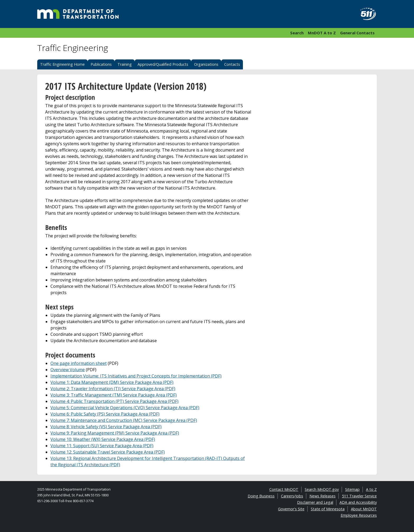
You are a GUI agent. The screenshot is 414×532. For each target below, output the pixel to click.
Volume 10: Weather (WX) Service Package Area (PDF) (103, 439)
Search (297, 33)
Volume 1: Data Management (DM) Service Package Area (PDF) (112, 382)
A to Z (371, 489)
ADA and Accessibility (358, 502)
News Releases (323, 496)
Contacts (232, 64)
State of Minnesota (328, 509)
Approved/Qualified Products (163, 64)
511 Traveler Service (359, 496)
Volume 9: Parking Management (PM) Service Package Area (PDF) (115, 433)
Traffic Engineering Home (62, 64)
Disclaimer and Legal (315, 502)
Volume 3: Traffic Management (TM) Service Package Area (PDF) (114, 395)
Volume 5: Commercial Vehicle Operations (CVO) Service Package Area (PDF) (125, 408)
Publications (101, 64)
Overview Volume (68, 370)
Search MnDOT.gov (322, 489)
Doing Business (261, 496)
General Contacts (357, 33)
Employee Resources (359, 515)
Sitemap (352, 489)
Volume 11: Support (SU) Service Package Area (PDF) (102, 446)
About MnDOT (364, 509)
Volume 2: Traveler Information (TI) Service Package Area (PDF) (113, 389)
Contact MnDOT (284, 489)
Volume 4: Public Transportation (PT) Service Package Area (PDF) (114, 401)
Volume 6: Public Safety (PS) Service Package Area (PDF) (105, 414)
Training (125, 64)
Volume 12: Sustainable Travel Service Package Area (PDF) (108, 452)
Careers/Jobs (292, 496)
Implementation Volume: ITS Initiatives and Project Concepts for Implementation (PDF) (136, 376)
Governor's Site (291, 509)
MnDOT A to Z (322, 33)
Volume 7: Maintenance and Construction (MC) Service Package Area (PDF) (124, 420)
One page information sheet (79, 363)
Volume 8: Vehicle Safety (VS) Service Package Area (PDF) (106, 427)
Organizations (206, 64)
